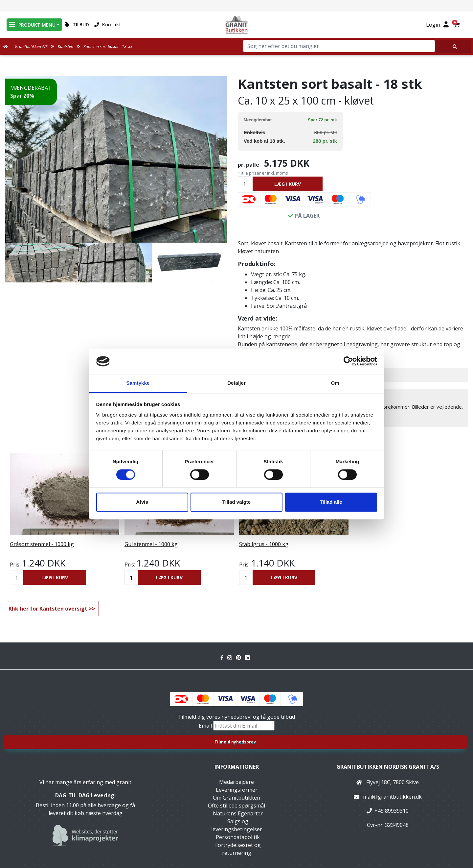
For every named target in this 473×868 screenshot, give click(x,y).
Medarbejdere (236, 782)
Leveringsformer (237, 790)
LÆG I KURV (288, 184)
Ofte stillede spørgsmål (236, 806)
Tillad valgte (236, 502)
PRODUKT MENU (32, 24)
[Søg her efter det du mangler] (453, 47)
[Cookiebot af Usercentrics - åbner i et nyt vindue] (348, 361)
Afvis (142, 502)
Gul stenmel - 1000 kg (151, 544)
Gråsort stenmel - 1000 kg (42, 544)
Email (206, 726)
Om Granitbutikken (236, 798)
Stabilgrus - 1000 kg (264, 544)
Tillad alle (331, 502)
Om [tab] (335, 383)
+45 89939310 (392, 811)
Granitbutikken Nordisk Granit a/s (388, 767)
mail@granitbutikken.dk (392, 797)
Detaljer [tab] (236, 383)
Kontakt (108, 24)
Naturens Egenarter (238, 813)
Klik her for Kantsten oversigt (48, 609)
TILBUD (77, 24)
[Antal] (245, 184)
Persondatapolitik (238, 837)
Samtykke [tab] (138, 383)
